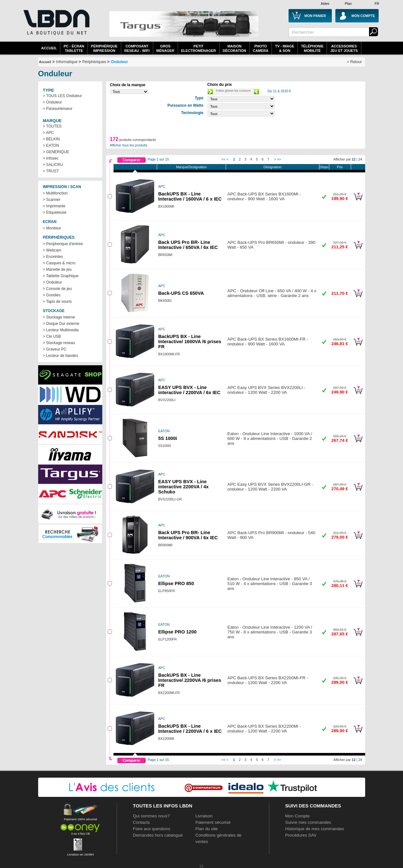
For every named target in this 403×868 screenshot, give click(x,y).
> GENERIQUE (56, 152)
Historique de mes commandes (315, 829)
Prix (340, 167)
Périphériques (94, 62)
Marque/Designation (191, 167)
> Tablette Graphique (61, 276)
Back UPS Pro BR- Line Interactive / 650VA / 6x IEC (188, 245)
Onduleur (119, 62)
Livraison (204, 816)
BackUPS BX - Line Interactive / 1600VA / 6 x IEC (190, 196)
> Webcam (52, 250)
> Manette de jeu (57, 269)
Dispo (324, 167)
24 (360, 159)
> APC (48, 133)
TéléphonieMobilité (312, 48)
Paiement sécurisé (213, 822)
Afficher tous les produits (129, 145)
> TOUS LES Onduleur (63, 96)
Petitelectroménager (199, 48)
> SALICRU (53, 165)
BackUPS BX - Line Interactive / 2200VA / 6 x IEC (190, 729)
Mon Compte (298, 816)
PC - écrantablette (74, 48)
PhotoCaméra (261, 48)
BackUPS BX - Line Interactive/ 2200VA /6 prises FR (190, 680)
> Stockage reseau (59, 343)
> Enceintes (53, 257)
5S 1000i (168, 438)
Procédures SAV (301, 835)
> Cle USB (52, 336)
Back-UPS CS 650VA (181, 293)
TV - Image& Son (285, 48)
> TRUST (51, 171)
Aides (325, 4)
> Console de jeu (57, 289)
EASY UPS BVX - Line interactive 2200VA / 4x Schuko (184, 487)
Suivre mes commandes (308, 822)
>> (279, 159)
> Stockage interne (59, 317)
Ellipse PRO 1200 (178, 632)
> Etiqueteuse (55, 212)
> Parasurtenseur (58, 109)
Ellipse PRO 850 (176, 583)
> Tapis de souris (57, 302)
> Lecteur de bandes (61, 356)
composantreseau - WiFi (137, 48)
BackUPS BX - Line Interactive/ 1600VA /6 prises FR (190, 342)
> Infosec (51, 158)
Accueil (49, 48)
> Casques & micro (59, 263)
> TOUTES (52, 126)
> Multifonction (55, 193)
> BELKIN (51, 139)
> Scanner (52, 200)
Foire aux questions (152, 829)
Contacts (142, 822)
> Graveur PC (55, 349)
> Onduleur (53, 102)
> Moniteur (52, 228)
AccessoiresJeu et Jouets (344, 48)
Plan (348, 4)
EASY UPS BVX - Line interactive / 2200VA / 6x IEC (189, 390)
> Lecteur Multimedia (61, 330)
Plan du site (207, 829)
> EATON (51, 145)
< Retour (354, 62)
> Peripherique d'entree (63, 244)
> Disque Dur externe (61, 324)
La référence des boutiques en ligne (56, 26)
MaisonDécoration (235, 48)
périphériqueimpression (104, 48)
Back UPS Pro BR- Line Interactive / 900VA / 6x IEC (188, 535)
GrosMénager (165, 48)
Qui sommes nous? (151, 816)
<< (223, 159)
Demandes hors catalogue (158, 835)
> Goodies (52, 295)
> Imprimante (54, 206)
